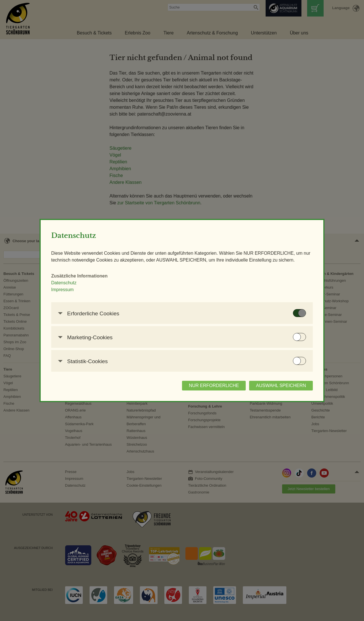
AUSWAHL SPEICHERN (266, 389)
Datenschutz (79, 286)
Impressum (78, 293)
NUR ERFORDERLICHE (198, 389)
